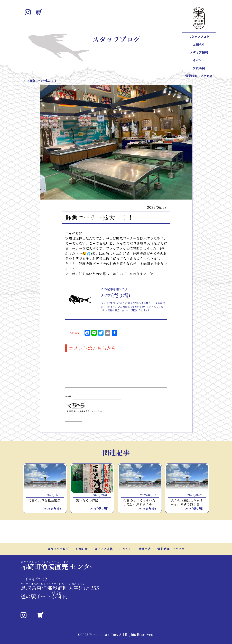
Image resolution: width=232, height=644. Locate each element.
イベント (199, 60)
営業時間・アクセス (199, 76)
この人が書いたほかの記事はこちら (115, 320)
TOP (26, 81)
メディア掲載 (199, 52)
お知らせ (199, 44)
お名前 (68, 399)
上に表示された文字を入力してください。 (84, 414)
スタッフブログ (199, 37)
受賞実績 (199, 68)
